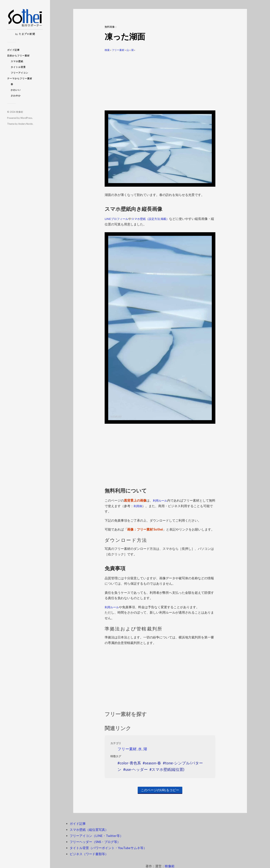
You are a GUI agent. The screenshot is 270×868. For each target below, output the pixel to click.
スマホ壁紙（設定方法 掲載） (156, 219)
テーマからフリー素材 (20, 78)
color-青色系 (130, 763)
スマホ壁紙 (17, 61)
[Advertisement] (160, 80)
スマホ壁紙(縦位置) (168, 769)
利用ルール (161, 500)
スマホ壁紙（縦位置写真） (89, 830)
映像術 (20, 112)
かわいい (16, 90)
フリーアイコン (19, 73)
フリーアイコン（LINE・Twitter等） (96, 836)
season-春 (153, 763)
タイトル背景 (18, 67)
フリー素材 (118, 50)
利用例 (142, 506)
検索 (107, 50)
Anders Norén (25, 124)
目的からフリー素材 (18, 56)
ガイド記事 (13, 50)
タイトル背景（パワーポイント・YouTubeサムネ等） (108, 848)
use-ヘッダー (137, 769)
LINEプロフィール (118, 219)
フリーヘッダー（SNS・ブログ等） (95, 842)
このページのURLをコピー (160, 790)
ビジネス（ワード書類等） (89, 854)
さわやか (16, 96)
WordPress (26, 118)
